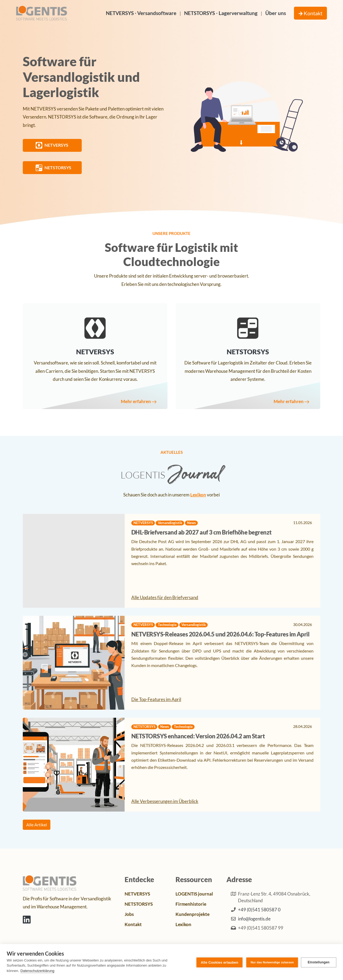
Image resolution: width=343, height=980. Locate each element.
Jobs (129, 914)
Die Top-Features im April (156, 700)
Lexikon (198, 495)
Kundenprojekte (193, 914)
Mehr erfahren (138, 402)
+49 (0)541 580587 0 (259, 910)
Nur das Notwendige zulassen (271, 962)
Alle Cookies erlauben (219, 962)
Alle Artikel (37, 825)
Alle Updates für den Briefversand (165, 598)
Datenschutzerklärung (37, 971)
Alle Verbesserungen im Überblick (165, 802)
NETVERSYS (137, 894)
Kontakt (310, 13)
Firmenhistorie (191, 904)
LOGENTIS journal (194, 894)
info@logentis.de (254, 919)
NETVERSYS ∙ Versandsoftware (141, 13)
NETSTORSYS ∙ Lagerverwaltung (221, 13)
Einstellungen (318, 962)
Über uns (276, 13)
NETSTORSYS (139, 904)
